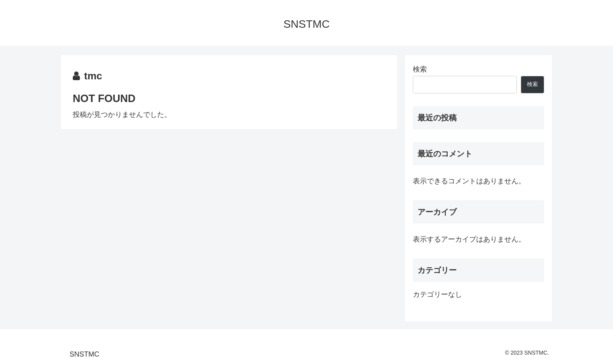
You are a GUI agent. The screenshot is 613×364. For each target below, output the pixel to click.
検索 (420, 69)
